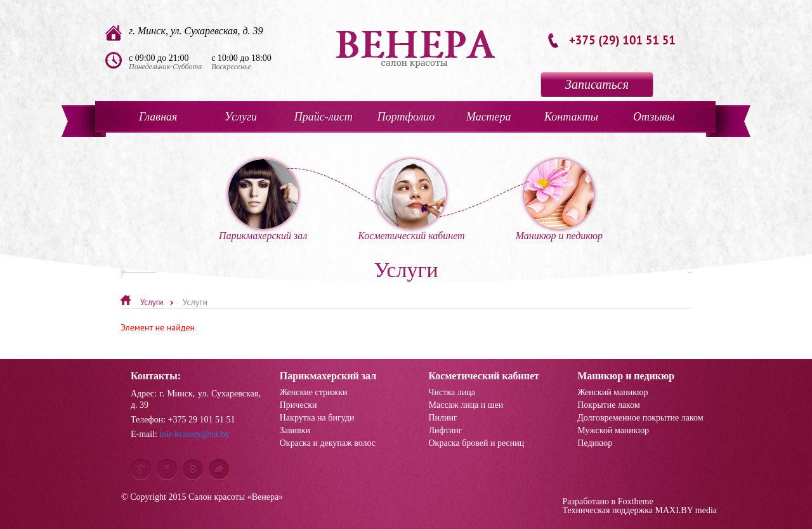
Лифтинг (446, 431)
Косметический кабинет (411, 200)
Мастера (489, 117)
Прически (298, 405)
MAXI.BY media (686, 510)
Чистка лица (452, 393)
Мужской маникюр (613, 431)
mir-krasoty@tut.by (195, 434)
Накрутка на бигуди (317, 418)
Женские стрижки (314, 393)
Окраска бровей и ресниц (477, 443)
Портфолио (406, 117)
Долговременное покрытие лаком (640, 418)
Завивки (295, 431)
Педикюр (595, 443)
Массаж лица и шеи (466, 405)
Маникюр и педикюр (559, 200)
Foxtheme (636, 501)
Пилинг (443, 418)
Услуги (241, 117)
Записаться (597, 84)
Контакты (571, 117)
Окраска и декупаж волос (328, 443)
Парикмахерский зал (263, 200)
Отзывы (654, 117)
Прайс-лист (324, 117)
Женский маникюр (612, 393)
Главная (158, 117)
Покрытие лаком (609, 405)
